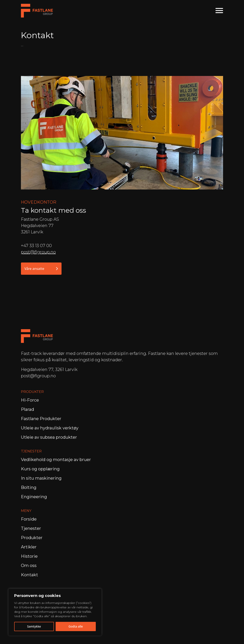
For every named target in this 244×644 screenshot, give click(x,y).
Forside (29, 519)
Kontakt (29, 575)
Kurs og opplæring (41, 469)
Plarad (27, 409)
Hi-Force (30, 400)
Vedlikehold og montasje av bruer (56, 460)
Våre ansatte (41, 269)
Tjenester (31, 528)
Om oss (29, 566)
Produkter (32, 538)
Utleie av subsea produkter (49, 437)
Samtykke (34, 626)
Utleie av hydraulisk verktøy (50, 428)
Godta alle (76, 626)
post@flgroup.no (38, 252)
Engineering (34, 497)
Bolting (29, 487)
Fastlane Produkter (41, 419)
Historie (29, 556)
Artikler (29, 547)
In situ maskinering (41, 478)
